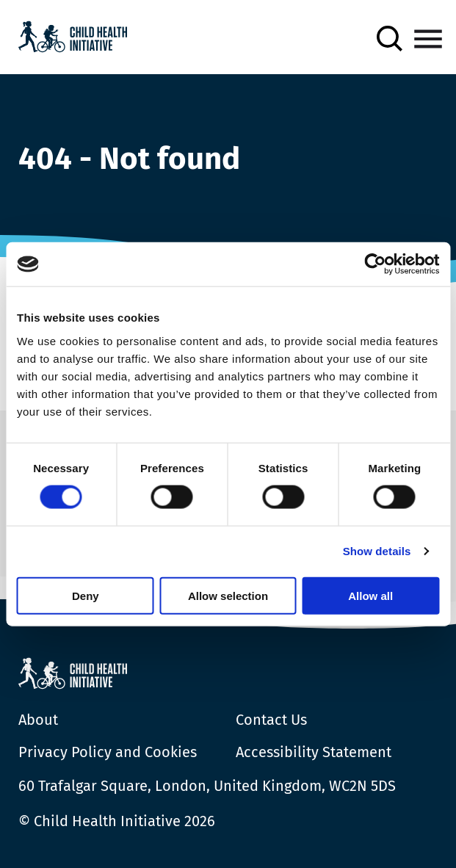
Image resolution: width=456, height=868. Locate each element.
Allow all (370, 595)
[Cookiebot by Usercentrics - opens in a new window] (375, 264)
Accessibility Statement (314, 752)
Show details (377, 551)
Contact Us (271, 720)
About (38, 720)
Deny (86, 595)
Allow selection (228, 595)
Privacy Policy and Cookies (108, 752)
